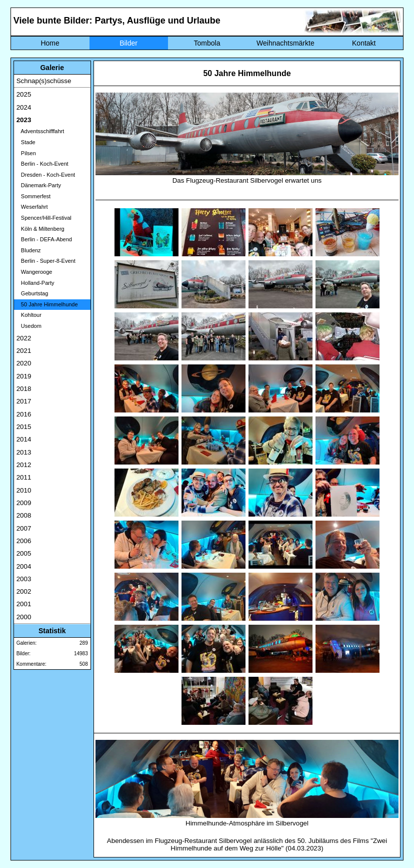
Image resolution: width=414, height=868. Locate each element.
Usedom (29, 326)
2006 (24, 541)
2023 (24, 120)
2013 (24, 452)
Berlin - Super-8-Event (46, 261)
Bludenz (29, 250)
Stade (26, 142)
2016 (24, 414)
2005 (24, 553)
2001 (24, 604)
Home (50, 43)
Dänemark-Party (39, 185)
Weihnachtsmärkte (285, 43)
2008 (24, 515)
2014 (24, 439)
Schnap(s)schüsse (44, 81)
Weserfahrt (32, 207)
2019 (24, 376)
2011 (24, 477)
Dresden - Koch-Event (46, 175)
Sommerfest (33, 196)
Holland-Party (35, 283)
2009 (24, 503)
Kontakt (364, 43)
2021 (24, 351)
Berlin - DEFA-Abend (44, 239)
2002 (24, 591)
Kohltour (29, 315)
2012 (24, 465)
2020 (24, 363)
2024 (24, 107)
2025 (24, 94)
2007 (24, 528)
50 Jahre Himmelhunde (47, 304)
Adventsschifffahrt (40, 131)
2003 (24, 579)
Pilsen (26, 153)
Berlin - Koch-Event (42, 164)
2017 (24, 401)
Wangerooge (34, 272)
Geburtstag (32, 293)
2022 (24, 338)
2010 (24, 490)
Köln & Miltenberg (40, 229)
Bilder (128, 43)
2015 (24, 427)
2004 (24, 566)
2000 (24, 617)
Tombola (207, 43)
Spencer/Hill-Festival (44, 218)
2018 (24, 389)
